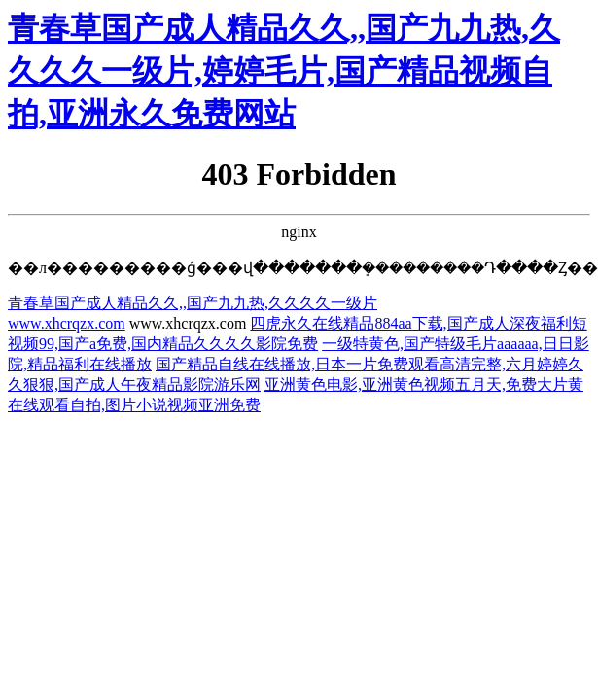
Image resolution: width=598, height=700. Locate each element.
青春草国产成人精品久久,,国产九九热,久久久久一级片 (193, 303)
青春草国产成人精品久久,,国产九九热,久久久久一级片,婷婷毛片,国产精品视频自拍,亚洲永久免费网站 (284, 71)
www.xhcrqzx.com (67, 323)
